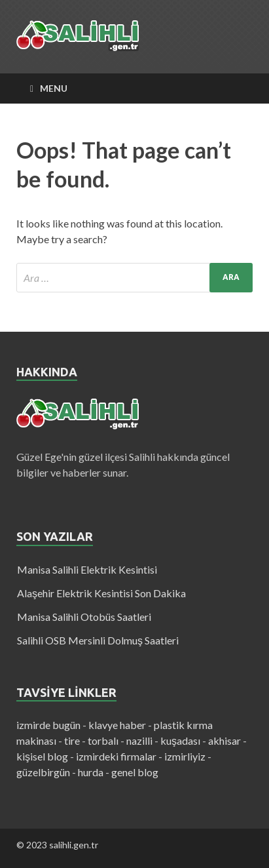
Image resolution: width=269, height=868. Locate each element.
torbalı (103, 740)
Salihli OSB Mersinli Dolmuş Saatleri (98, 640)
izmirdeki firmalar (116, 756)
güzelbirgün (43, 772)
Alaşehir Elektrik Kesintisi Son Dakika (101, 593)
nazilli (139, 740)
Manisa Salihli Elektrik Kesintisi (87, 569)
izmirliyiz (185, 756)
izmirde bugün (48, 725)
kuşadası (180, 740)
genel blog (135, 772)
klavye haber (117, 725)
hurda (91, 772)
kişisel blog (42, 756)
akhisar (224, 740)
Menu (54, 88)
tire (72, 740)
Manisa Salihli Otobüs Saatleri (84, 617)
